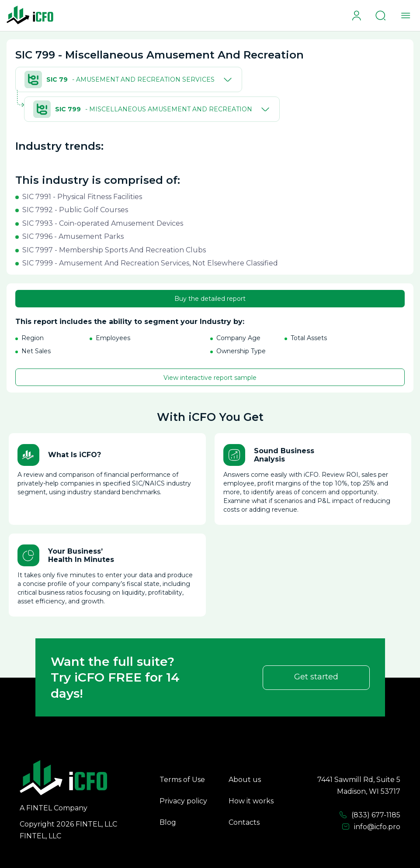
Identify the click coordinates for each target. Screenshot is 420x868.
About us (245, 780)
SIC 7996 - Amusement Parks (73, 236)
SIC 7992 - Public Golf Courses (75, 210)
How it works (251, 801)
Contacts (244, 822)
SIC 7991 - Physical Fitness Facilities (82, 197)
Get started (316, 677)
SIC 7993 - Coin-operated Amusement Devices (103, 223)
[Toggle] (226, 79)
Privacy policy (183, 801)
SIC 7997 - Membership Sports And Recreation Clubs (114, 250)
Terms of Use (182, 780)
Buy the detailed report (210, 299)
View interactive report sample (210, 378)
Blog (168, 822)
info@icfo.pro (371, 827)
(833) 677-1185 (370, 815)
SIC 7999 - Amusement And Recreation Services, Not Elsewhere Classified (150, 263)
